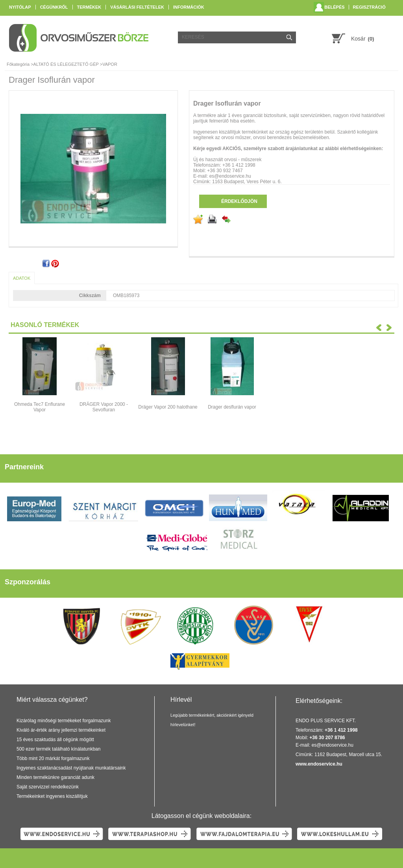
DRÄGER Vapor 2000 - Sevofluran (104, 407)
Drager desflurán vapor (232, 407)
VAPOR (110, 64)
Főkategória (18, 64)
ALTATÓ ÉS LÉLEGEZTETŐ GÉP (66, 64)
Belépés (334, 7)
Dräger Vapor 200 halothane (168, 407)
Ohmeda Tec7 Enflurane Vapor (40, 407)
